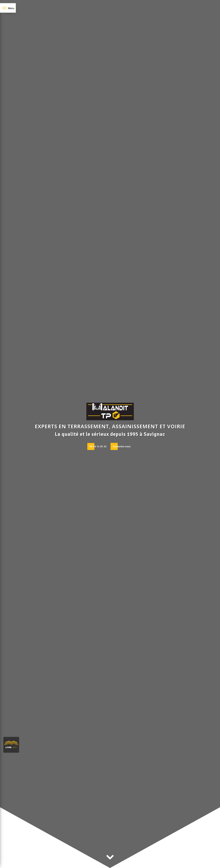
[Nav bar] (8, 8)
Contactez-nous (122, 446)
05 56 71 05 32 (98, 446)
